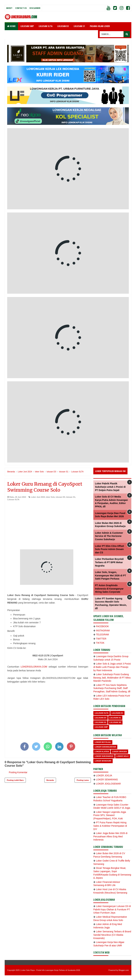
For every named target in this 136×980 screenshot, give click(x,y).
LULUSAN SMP (27, 26)
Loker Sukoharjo (104, 756)
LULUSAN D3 (63, 26)
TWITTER (101, 639)
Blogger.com (124, 970)
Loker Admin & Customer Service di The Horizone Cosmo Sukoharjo (109, 536)
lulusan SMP (101, 727)
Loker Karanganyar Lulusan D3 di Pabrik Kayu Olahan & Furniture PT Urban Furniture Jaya (112, 909)
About (9, 8)
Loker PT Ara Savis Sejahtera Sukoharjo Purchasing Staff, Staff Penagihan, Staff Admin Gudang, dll (112, 688)
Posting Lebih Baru (15, 780)
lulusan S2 (100, 722)
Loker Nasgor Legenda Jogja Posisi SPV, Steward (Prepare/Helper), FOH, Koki (110, 815)
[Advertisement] (48, 526)
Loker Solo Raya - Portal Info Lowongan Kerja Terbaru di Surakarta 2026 (51, 970)
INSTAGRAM (103, 630)
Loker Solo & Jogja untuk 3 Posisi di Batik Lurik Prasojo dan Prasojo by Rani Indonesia (112, 667)
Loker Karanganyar (105, 747)
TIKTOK (100, 643)
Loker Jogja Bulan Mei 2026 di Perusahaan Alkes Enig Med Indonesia (110, 836)
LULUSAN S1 (79, 26)
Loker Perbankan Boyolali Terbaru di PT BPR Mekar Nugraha (109, 562)
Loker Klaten (102, 751)
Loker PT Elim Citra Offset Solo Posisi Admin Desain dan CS (109, 549)
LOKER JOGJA (104, 775)
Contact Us (21, 8)
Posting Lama (83, 780)
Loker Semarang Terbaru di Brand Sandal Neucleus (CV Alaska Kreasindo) (112, 935)
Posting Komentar (18, 772)
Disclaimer (35, 8)
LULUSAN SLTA (45, 26)
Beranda (50, 780)
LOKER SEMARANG (107, 779)
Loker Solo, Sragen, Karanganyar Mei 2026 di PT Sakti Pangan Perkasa (110, 575)
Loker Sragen (119, 751)
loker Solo (50, 497)
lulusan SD (115, 722)
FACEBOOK (102, 626)
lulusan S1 (71, 497)
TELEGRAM (102, 634)
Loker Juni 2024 (38, 497)
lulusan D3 (60, 497)
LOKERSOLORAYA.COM (34, 667)
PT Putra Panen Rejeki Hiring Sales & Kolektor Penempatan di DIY (110, 826)
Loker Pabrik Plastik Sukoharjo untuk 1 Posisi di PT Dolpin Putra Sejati (110, 487)
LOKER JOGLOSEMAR (108, 784)
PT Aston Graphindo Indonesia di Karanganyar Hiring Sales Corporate (109, 589)
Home (11, 26)
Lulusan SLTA (13, 499)
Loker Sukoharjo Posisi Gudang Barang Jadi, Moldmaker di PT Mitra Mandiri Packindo (112, 678)
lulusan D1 (117, 713)
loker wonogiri (103, 761)
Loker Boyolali (103, 742)
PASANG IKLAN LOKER (100, 26)
